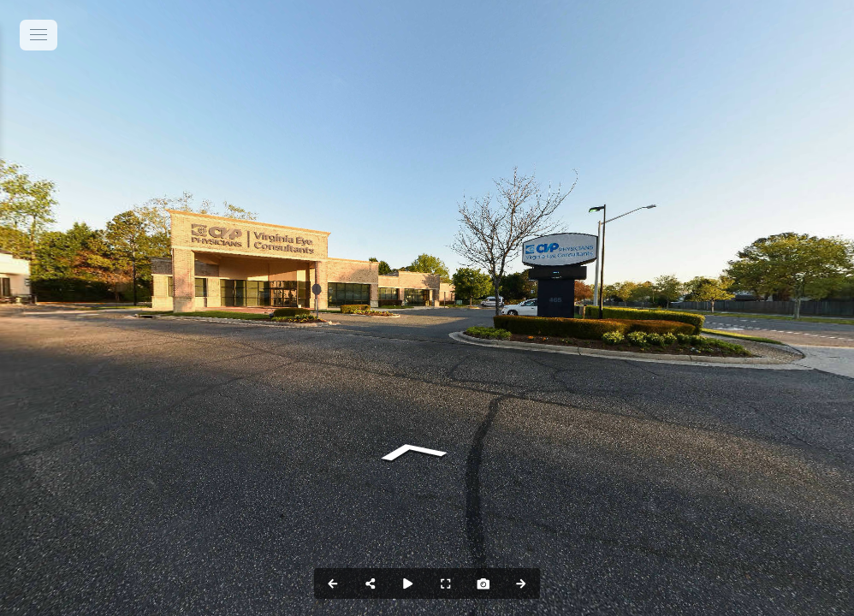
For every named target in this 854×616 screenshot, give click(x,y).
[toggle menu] (39, 35)
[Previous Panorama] (333, 583)
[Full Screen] (446, 583)
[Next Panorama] (521, 583)
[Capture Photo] (483, 583)
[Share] (371, 583)
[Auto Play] (408, 583)
